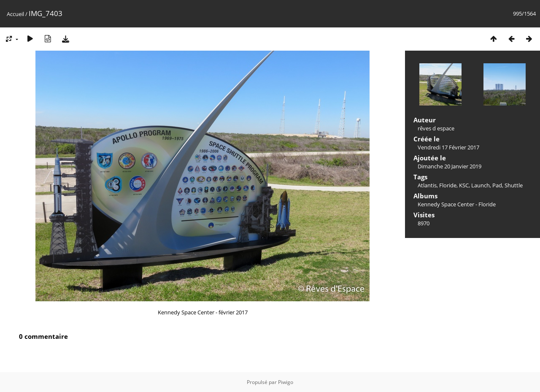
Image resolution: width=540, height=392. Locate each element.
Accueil (15, 14)
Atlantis (427, 185)
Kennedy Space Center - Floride (457, 204)
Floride (448, 185)
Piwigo (286, 382)
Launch (481, 185)
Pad (497, 185)
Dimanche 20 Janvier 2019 (450, 166)
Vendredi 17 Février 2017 (448, 147)
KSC (464, 185)
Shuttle (514, 185)
